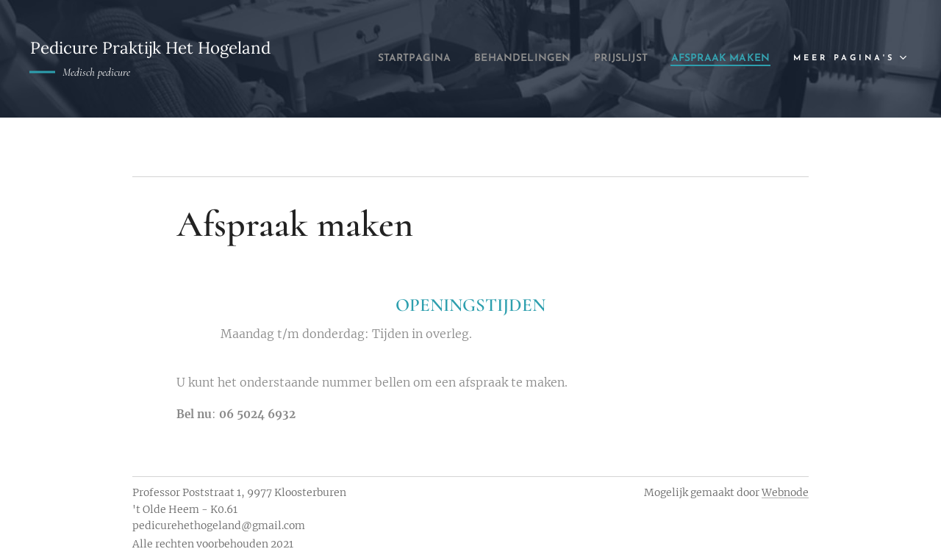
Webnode (785, 492)
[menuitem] (502, 59)
